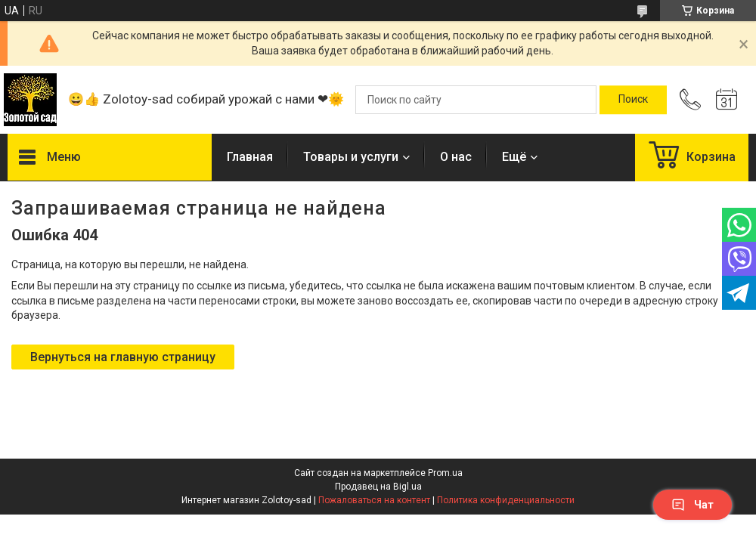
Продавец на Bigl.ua (378, 487)
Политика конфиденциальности (506, 500)
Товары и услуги (351, 157)
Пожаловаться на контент (374, 500)
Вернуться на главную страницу (123, 357)
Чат (692, 505)
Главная (250, 157)
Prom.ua (445, 473)
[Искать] (633, 100)
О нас (456, 157)
